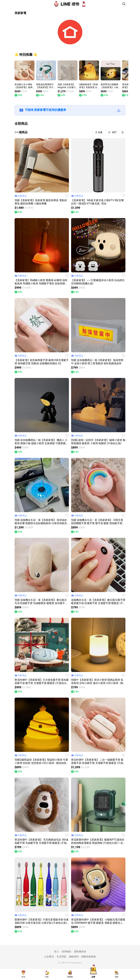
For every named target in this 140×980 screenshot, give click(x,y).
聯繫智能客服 (89, 957)
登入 (57, 952)
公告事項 (49, 957)
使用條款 (67, 952)
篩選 (100, 132)
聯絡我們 (74, 957)
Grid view (122, 132)
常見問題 (61, 957)
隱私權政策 (80, 952)
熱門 (114, 132)
